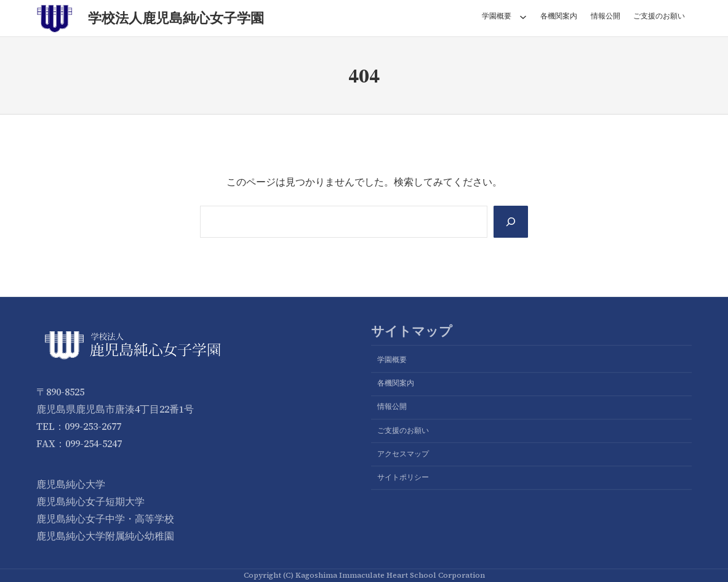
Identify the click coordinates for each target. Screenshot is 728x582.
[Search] (511, 222)
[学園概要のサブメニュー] (523, 17)
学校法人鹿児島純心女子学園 (176, 18)
